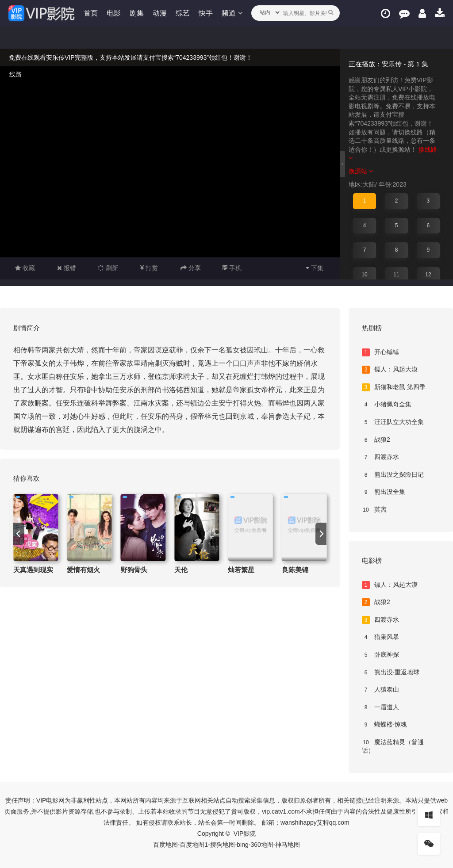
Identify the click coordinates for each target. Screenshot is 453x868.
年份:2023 (393, 184)
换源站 (361, 171)
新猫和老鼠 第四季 (394, 387)
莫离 (374, 510)
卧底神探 (380, 655)
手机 (232, 268)
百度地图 (165, 845)
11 (396, 275)
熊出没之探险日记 (393, 475)
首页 (91, 13)
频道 (232, 13)
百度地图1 (194, 845)
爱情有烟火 (83, 570)
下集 (315, 268)
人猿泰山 (380, 690)
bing (242, 845)
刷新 (108, 268)
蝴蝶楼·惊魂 (384, 725)
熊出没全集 (384, 492)
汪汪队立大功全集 (393, 422)
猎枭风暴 (380, 637)
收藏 (25, 268)
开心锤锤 (380, 352)
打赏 (149, 268)
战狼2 (376, 440)
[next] (321, 534)
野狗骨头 (134, 570)
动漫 (160, 13)
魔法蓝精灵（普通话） (393, 746)
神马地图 (288, 845)
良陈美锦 (295, 570)
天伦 (181, 570)
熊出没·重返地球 (391, 673)
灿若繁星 (241, 570)
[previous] (19, 534)
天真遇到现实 (33, 570)
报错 (67, 268)
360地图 (262, 845)
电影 (114, 13)
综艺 (183, 13)
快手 (206, 13)
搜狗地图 (223, 845)
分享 (191, 268)
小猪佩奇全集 (387, 405)
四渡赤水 (380, 457)
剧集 (137, 13)
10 (364, 275)
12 (428, 275)
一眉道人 (380, 707)
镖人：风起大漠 (390, 370)
